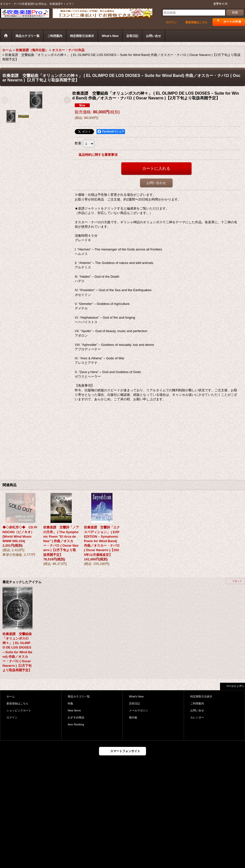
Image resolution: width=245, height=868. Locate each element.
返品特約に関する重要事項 (98, 155)
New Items (74, 710)
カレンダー (197, 717)
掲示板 (133, 717)
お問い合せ (197, 710)
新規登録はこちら (196, 22)
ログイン (171, 22)
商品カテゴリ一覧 (79, 696)
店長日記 (134, 703)
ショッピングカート (19, 710)
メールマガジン (139, 710)
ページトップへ (235, 686)
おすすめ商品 (76, 717)
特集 (70, 703)
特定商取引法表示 (201, 696)
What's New (136, 696)
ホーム (11, 696)
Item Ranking (76, 724)
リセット (237, 581)
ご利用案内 (197, 703)
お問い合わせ (156, 183)
